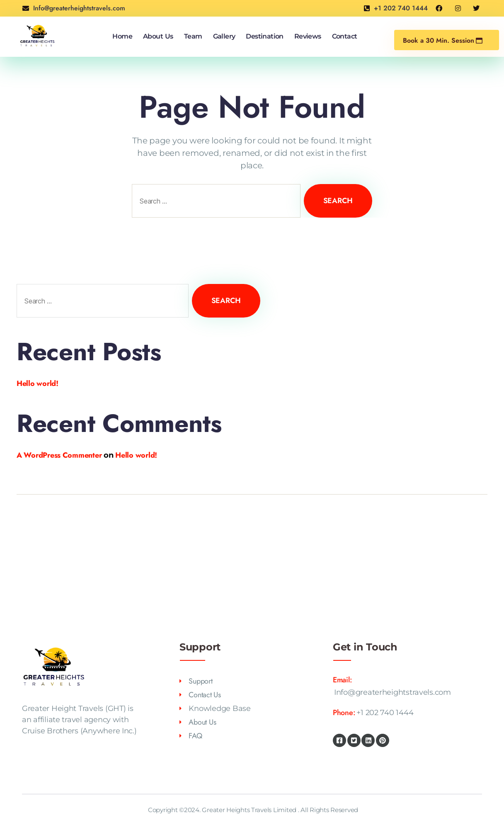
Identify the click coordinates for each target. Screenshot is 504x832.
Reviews (308, 36)
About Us (158, 36)
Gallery (224, 36)
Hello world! (38, 383)
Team (193, 36)
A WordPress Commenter (59, 455)
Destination (264, 36)
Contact (345, 36)
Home (122, 36)
